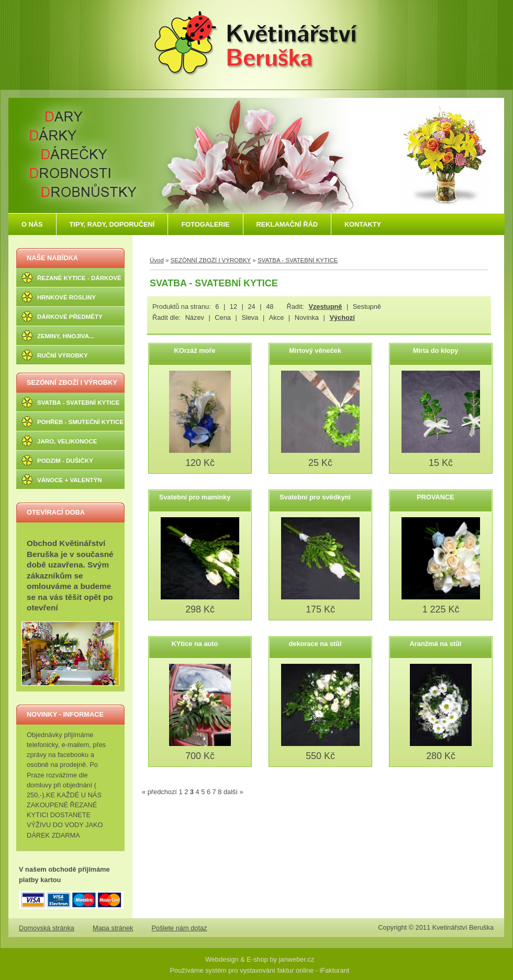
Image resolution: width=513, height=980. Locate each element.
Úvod (157, 260)
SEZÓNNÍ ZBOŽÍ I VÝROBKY (72, 382)
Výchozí (342, 318)
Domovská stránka (47, 928)
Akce (276, 318)
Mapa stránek (113, 928)
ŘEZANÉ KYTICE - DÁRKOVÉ (79, 278)
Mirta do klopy (436, 350)
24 (251, 307)
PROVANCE (436, 497)
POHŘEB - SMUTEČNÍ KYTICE (80, 422)
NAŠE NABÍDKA (52, 258)
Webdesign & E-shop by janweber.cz (260, 959)
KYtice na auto (195, 644)
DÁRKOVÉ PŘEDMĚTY (70, 317)
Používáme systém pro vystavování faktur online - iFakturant (260, 970)
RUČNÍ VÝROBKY (63, 355)
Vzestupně (325, 307)
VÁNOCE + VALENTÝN (70, 480)
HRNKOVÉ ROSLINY (66, 297)
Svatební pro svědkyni (315, 497)
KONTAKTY (363, 224)
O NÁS (32, 224)
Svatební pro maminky (195, 497)
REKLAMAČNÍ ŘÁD (287, 224)
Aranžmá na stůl (436, 644)
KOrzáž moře (195, 350)
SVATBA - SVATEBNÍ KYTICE (78, 403)
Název (195, 318)
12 (233, 307)
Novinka (307, 318)
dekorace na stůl (315, 644)
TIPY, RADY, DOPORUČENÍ (112, 224)
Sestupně (367, 307)
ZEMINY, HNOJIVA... (66, 336)
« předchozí (159, 792)
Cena (223, 318)
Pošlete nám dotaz (180, 928)
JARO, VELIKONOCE (67, 441)
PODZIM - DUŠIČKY (65, 461)
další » (233, 792)
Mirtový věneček (315, 350)
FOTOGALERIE (205, 224)
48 (270, 307)
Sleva (250, 318)
